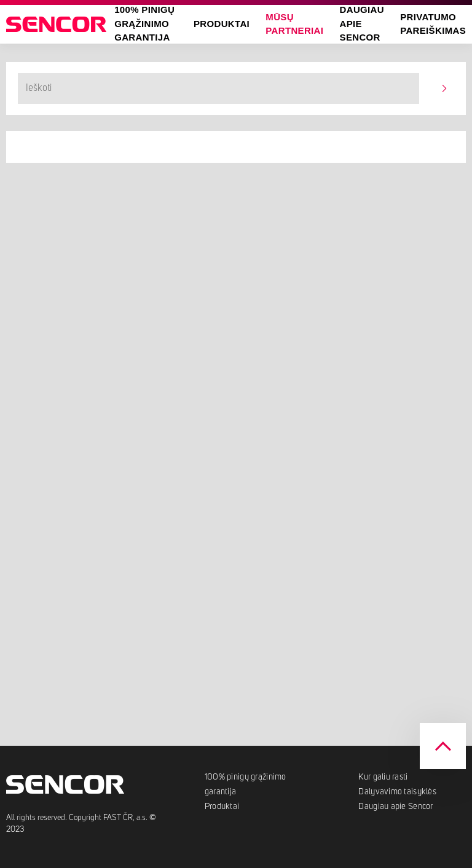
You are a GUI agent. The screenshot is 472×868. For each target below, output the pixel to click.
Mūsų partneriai (294, 24)
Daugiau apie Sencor (395, 807)
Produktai (222, 24)
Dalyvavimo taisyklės (397, 792)
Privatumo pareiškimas (433, 24)
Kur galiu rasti (383, 777)
